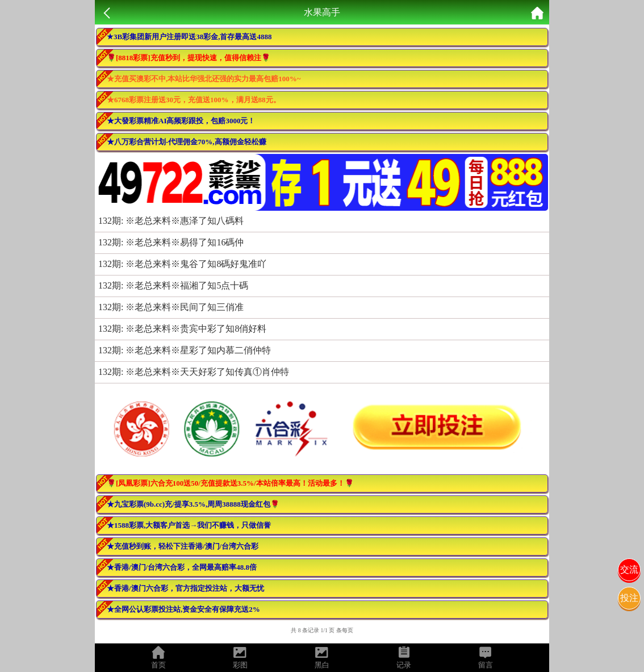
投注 (629, 598)
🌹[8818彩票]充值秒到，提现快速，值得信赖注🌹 (189, 58)
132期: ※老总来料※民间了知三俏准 (171, 307)
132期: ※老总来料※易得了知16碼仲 (171, 242)
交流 (629, 569)
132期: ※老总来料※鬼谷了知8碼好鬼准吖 (182, 264)
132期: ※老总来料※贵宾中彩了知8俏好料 (182, 329)
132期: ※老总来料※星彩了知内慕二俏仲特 (185, 350)
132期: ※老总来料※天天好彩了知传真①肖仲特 (194, 372)
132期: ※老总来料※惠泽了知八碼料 (171, 221)
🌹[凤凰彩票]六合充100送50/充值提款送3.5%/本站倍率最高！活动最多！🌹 (230, 483)
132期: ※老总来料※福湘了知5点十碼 (173, 285)
